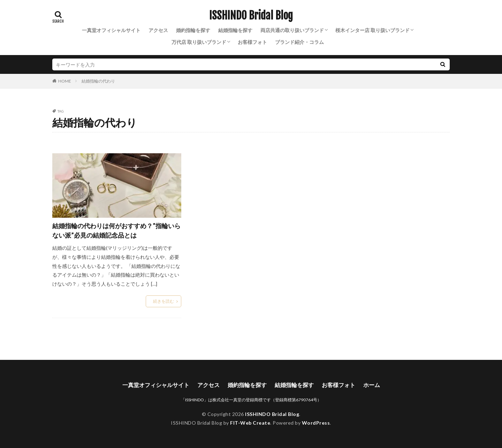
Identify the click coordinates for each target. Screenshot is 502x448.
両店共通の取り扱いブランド (292, 30)
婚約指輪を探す (193, 30)
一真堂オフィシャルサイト (111, 30)
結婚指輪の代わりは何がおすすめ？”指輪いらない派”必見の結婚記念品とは (116, 230)
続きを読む (163, 301)
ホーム (372, 385)
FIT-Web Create (250, 423)
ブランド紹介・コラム (299, 42)
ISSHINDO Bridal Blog (251, 16)
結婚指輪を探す (235, 30)
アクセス (158, 30)
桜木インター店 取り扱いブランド (372, 30)
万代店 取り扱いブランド (199, 42)
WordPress (316, 423)
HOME (65, 81)
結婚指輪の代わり (98, 81)
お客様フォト (252, 42)
